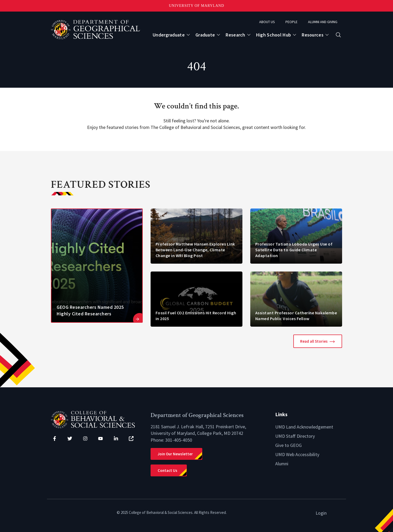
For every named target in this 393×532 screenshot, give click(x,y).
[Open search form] (338, 35)
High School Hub (274, 35)
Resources (313, 35)
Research (235, 35)
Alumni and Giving (323, 22)
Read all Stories (314, 341)
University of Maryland (197, 6)
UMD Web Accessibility (297, 454)
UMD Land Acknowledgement (304, 427)
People (291, 22)
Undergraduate (169, 35)
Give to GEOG (288, 445)
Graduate (205, 35)
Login (321, 513)
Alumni (282, 463)
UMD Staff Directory (295, 436)
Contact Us (168, 470)
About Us (267, 22)
